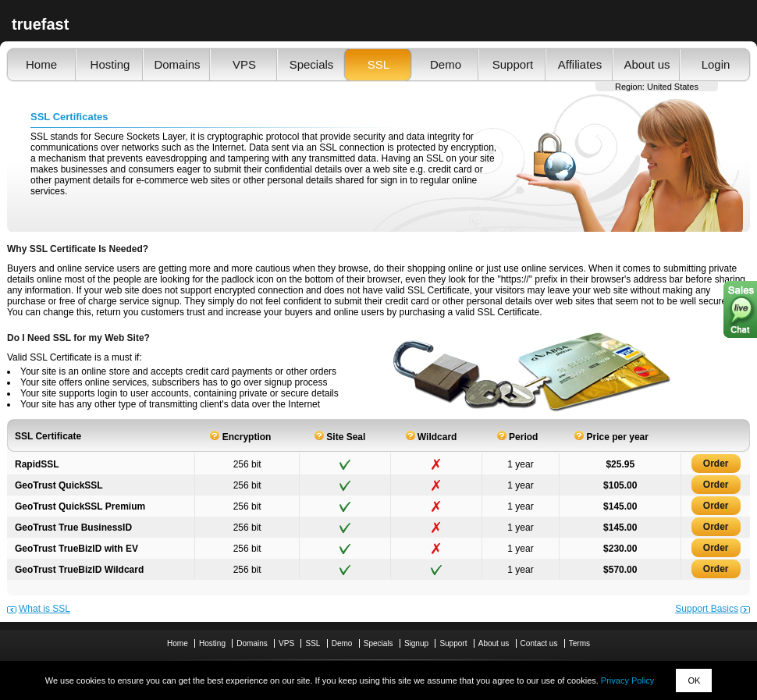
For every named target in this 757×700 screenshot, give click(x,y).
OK (694, 680)
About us (647, 64)
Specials (312, 64)
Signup (416, 643)
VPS (244, 64)
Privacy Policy (627, 680)
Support (513, 64)
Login (716, 64)
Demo (446, 64)
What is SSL (44, 609)
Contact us (539, 643)
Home (41, 64)
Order (716, 464)
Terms (579, 643)
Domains (177, 64)
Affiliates (580, 64)
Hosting (110, 64)
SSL (378, 64)
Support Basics (707, 609)
